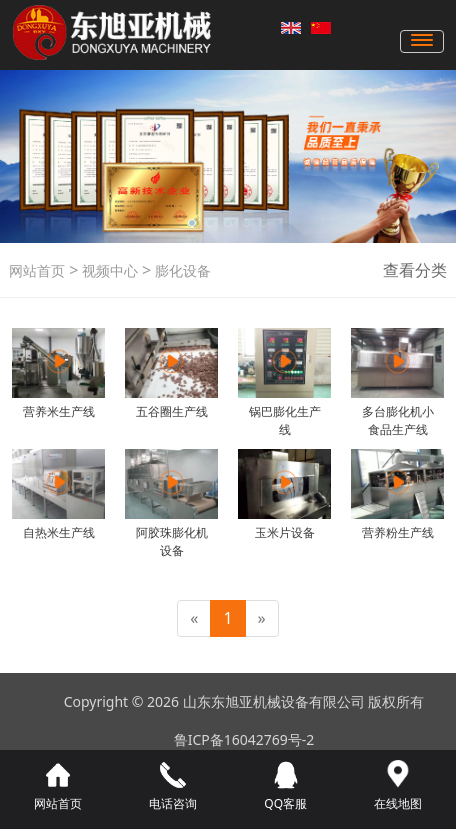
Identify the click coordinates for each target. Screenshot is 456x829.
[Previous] (194, 618)
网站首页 (37, 270)
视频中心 (108, 270)
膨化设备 (181, 270)
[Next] (262, 618)
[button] (192, 223)
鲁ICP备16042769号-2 (244, 739)
